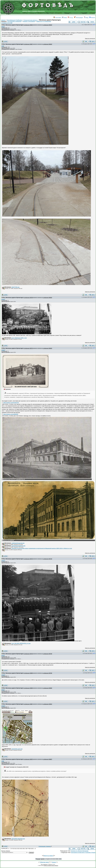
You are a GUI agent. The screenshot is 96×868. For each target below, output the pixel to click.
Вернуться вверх (48, 856)
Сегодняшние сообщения (14, 21)
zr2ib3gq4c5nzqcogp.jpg (18, 543)
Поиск (64, 18)
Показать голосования (29, 21)
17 (25, 848)
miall (3, 46)
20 (30, 848)
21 (31, 848)
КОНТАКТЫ (41, 11)
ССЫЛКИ (34, 11)
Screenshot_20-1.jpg (17, 749)
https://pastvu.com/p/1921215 (11, 403)
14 (20, 848)
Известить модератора (90, 38)
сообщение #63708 (28, 298)
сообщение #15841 (47, 704)
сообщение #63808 (28, 673)
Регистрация (78, 18)
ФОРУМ (25, 11)
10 (14, 848)
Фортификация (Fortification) (15, 20)
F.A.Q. (70, 18)
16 (23, 848)
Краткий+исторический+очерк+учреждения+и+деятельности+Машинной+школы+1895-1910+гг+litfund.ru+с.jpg (42, 548)
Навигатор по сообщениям (44, 21)
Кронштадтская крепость (31, 20)
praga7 (3, 299)
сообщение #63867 (28, 704)
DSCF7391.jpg (15, 287)
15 (22, 848)
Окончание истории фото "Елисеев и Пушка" (83, 852)
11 (16, 848)
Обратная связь (44, 862)
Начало (92, 18)
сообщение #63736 (28, 654)
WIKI (29, 11)
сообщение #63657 (28, 44)
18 (27, 848)
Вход (86, 18)
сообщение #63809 (28, 688)
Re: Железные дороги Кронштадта (13, 25)
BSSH (3, 27)
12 (17, 848)
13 (19, 848)
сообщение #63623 (28, 25)
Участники (57, 18)
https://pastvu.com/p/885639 (11, 414)
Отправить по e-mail (7, 23)
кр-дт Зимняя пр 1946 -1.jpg (19, 338)
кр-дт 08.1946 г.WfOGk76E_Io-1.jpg (21, 643)
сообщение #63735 (28, 559)
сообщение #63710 (28, 348)
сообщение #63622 (47, 25)
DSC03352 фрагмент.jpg (18, 839)
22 (33, 848)
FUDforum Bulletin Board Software (51, 866)
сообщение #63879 (28, 759)
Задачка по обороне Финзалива (80, 851)
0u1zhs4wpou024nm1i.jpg (18, 546)
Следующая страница (45, 846)
